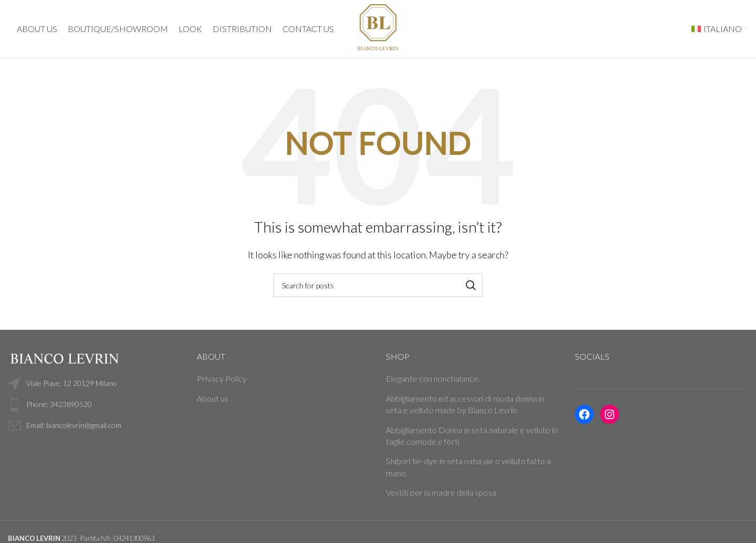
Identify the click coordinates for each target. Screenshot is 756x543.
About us (213, 398)
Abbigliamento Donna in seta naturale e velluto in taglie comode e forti (472, 436)
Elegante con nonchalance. (433, 378)
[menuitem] (720, 29)
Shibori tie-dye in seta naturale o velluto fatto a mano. (468, 467)
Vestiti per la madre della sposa (441, 492)
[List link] (94, 405)
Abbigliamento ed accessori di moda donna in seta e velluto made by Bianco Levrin (465, 404)
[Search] (378, 285)
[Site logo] (378, 28)
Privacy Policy (222, 378)
